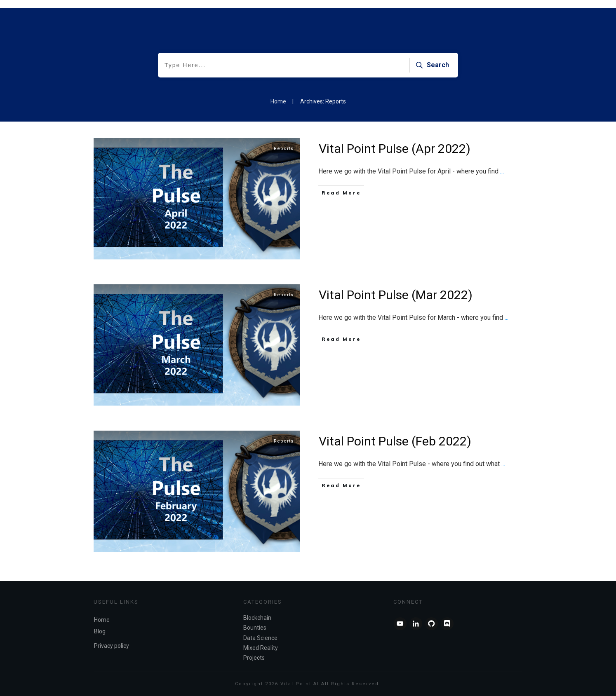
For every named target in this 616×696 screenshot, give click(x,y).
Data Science (260, 638)
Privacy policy (112, 646)
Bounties (255, 628)
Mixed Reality (261, 648)
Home (102, 620)
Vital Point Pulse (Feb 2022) (395, 441)
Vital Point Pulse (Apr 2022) (395, 149)
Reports (284, 149)
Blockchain (257, 618)
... (502, 171)
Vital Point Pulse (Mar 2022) (396, 295)
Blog (100, 631)
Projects (254, 658)
